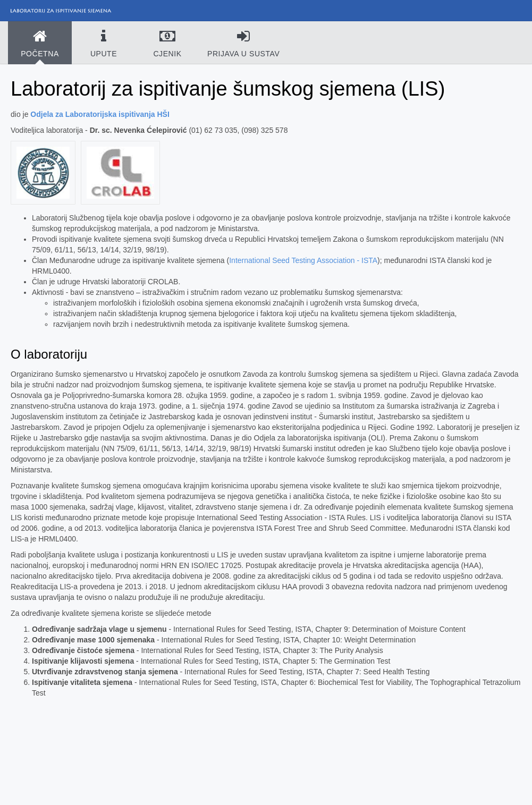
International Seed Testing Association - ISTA (303, 260)
